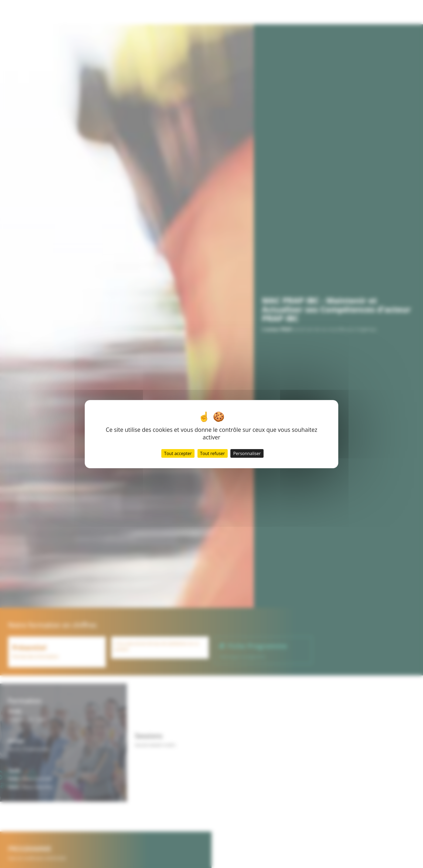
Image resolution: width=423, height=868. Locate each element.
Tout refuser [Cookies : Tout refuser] (213, 453)
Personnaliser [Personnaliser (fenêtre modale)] (247, 453)
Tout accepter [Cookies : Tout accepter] (178, 453)
